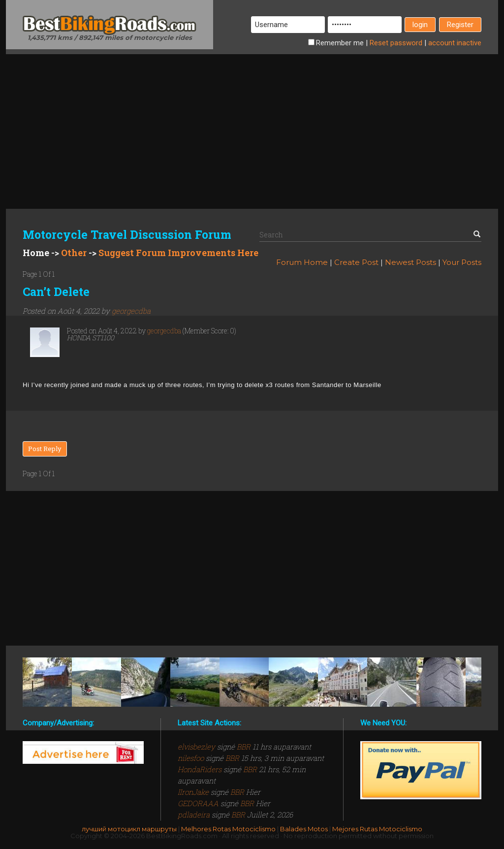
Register (460, 25)
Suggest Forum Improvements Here (178, 253)
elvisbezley (197, 747)
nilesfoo (192, 758)
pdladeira (195, 815)
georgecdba (131, 311)
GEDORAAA (199, 803)
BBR (244, 747)
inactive (455, 43)
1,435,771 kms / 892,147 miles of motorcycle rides (110, 37)
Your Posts (462, 262)
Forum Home (302, 262)
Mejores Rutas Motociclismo (377, 829)
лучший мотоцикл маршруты (129, 829)
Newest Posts (410, 262)
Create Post (356, 262)
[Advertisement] (252, 123)
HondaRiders (201, 769)
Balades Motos (304, 829)
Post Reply (45, 449)
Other (74, 253)
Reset (396, 43)
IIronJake (194, 792)
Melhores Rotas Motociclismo (228, 829)
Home (36, 253)
